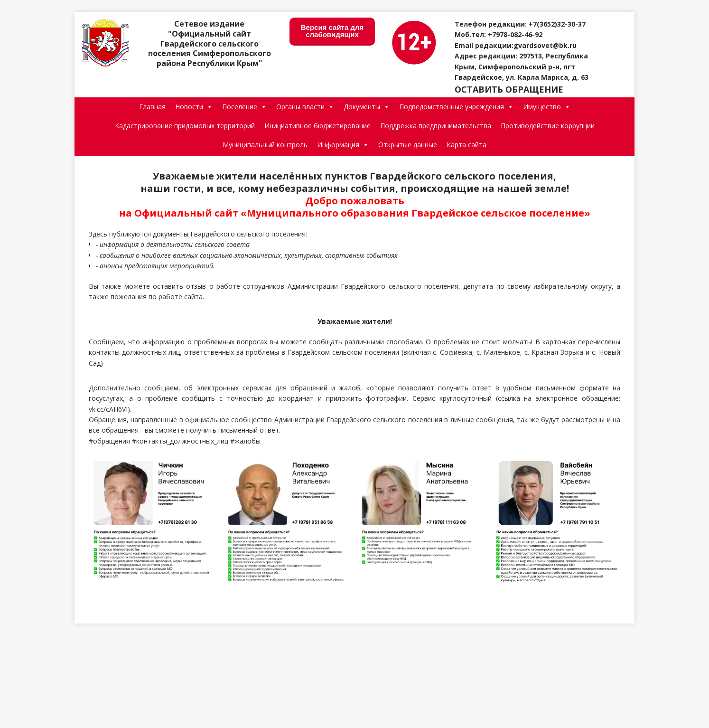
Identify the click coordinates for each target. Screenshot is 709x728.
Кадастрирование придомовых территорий (185, 126)
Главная (152, 107)
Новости (194, 107)
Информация (343, 145)
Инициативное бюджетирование (317, 126)
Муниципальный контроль (265, 145)
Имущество (547, 107)
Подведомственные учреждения (456, 107)
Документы (367, 107)
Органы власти (305, 107)
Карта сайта (466, 145)
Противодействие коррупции (548, 126)
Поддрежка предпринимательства (436, 126)
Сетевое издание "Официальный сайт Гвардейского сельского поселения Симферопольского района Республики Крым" (210, 43)
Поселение (244, 107)
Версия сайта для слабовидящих (332, 31)
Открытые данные (408, 145)
